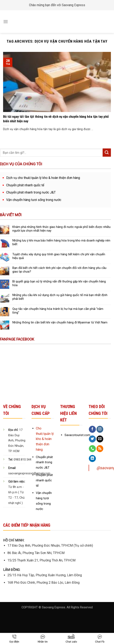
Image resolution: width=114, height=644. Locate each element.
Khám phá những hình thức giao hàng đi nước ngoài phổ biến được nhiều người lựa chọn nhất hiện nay (61, 229)
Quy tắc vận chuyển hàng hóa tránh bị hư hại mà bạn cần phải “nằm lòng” (58, 311)
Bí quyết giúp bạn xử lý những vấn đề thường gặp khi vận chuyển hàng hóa (59, 283)
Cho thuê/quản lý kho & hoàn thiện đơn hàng (45, 439)
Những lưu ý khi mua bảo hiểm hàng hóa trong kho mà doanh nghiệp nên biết (61, 242)
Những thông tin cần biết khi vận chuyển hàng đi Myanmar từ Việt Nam (60, 322)
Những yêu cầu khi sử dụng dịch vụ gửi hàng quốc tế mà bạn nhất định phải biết (60, 297)
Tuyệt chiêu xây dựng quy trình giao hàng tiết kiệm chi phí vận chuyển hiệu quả (59, 256)
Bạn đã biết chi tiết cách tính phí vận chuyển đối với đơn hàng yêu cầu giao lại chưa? (59, 270)
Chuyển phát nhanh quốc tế (25, 185)
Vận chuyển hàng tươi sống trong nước (34, 200)
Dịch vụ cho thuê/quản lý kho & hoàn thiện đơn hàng (43, 178)
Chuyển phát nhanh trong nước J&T (31, 192)
